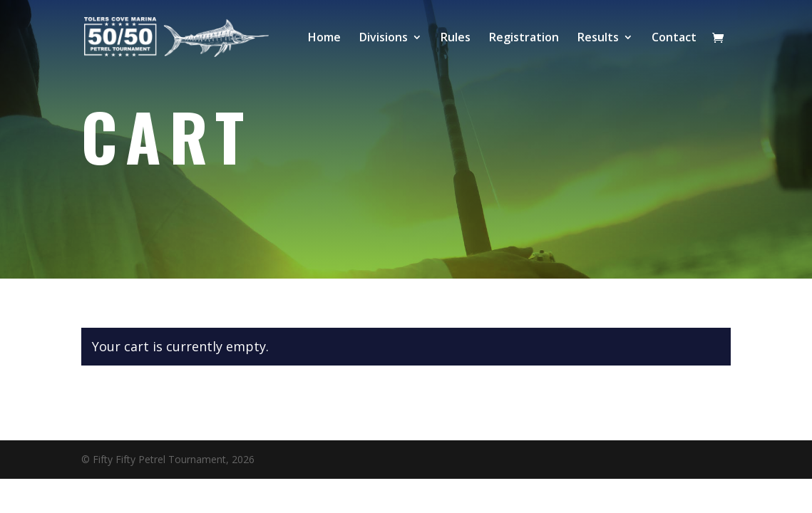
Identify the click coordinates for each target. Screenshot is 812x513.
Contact (674, 38)
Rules (456, 38)
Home (324, 38)
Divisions (384, 38)
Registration (524, 38)
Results (598, 38)
